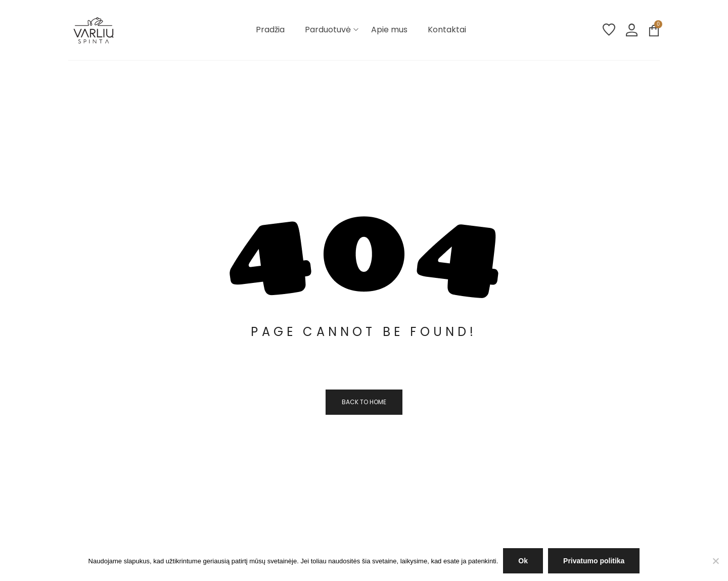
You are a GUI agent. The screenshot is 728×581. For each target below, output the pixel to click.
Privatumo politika (594, 561)
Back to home (364, 402)
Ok (523, 561)
